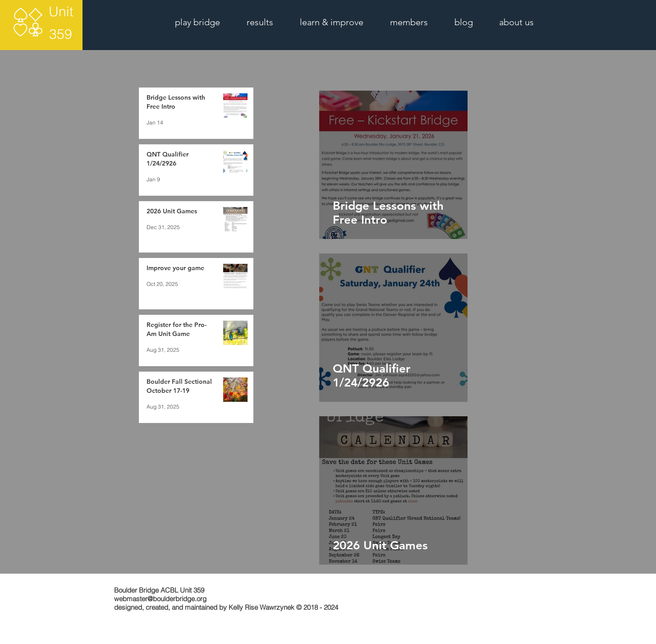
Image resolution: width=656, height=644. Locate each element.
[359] (61, 34)
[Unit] (61, 12)
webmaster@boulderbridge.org (160, 599)
